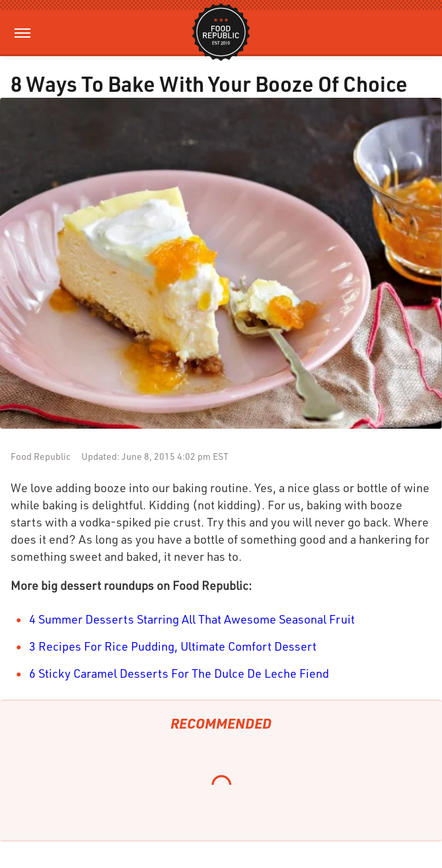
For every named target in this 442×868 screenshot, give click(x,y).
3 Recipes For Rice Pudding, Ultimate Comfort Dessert (173, 646)
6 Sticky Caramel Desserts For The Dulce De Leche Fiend (179, 673)
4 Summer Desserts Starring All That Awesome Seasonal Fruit (192, 619)
